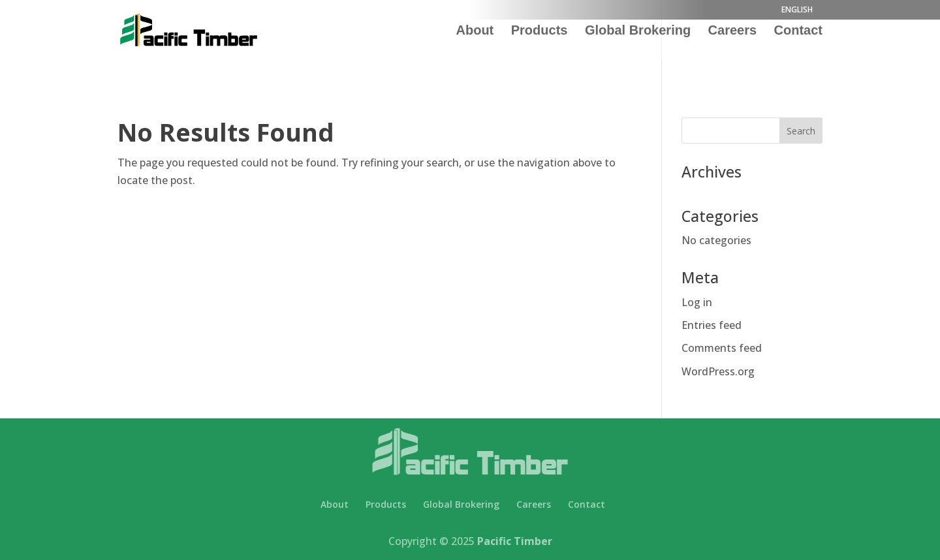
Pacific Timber (515, 541)
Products (540, 31)
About (475, 31)
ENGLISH (797, 10)
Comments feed (722, 348)
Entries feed (712, 325)
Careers (733, 31)
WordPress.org (718, 371)
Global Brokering (638, 31)
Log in (697, 302)
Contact (798, 31)
